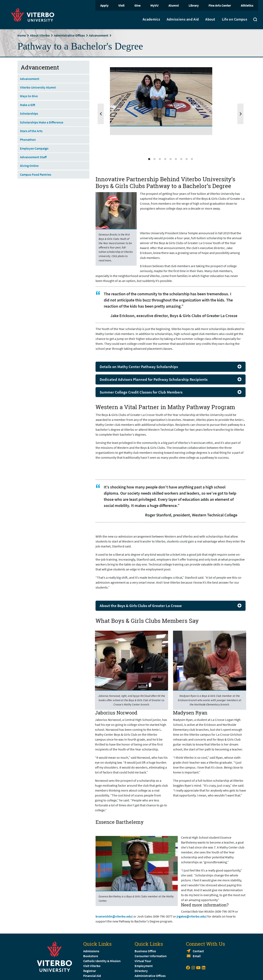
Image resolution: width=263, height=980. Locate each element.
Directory (141, 971)
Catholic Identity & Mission (102, 961)
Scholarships (29, 113)
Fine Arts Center (220, 5)
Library (194, 5)
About (210, 19)
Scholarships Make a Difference (42, 122)
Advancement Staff (33, 157)
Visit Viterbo (92, 966)
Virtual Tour (143, 961)
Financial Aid (92, 976)
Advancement (99, 35)
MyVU (155, 5)
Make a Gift (28, 105)
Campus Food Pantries (36, 174)
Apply (104, 5)
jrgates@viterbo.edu (191, 916)
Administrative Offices (69, 35)
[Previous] (101, 114)
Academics (151, 19)
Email (197, 956)
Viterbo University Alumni (38, 87)
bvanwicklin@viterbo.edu (114, 916)
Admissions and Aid (183, 19)
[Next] (240, 114)
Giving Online (29, 166)
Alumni (174, 5)
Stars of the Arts (31, 131)
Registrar (90, 971)
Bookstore (91, 956)
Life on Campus (235, 19)
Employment (144, 966)
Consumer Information (151, 956)
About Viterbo (40, 35)
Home (22, 35)
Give (137, 5)
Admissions (91, 951)
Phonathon (28, 140)
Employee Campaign (34, 148)
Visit (121, 5)
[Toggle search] (255, 20)
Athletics (247, 5)
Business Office (145, 951)
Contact (198, 951)
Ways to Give (29, 96)
